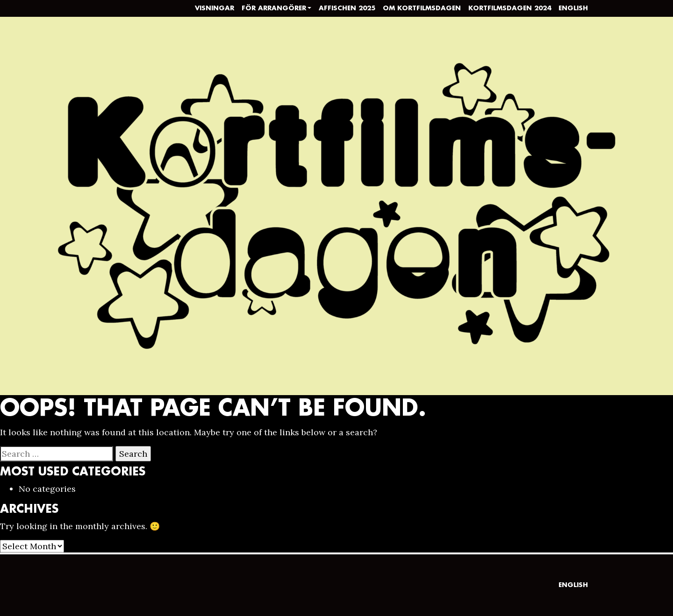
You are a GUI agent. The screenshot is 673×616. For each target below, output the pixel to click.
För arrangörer (274, 8)
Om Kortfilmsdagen (422, 8)
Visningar (215, 8)
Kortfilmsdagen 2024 (510, 8)
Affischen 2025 (347, 8)
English (573, 8)
